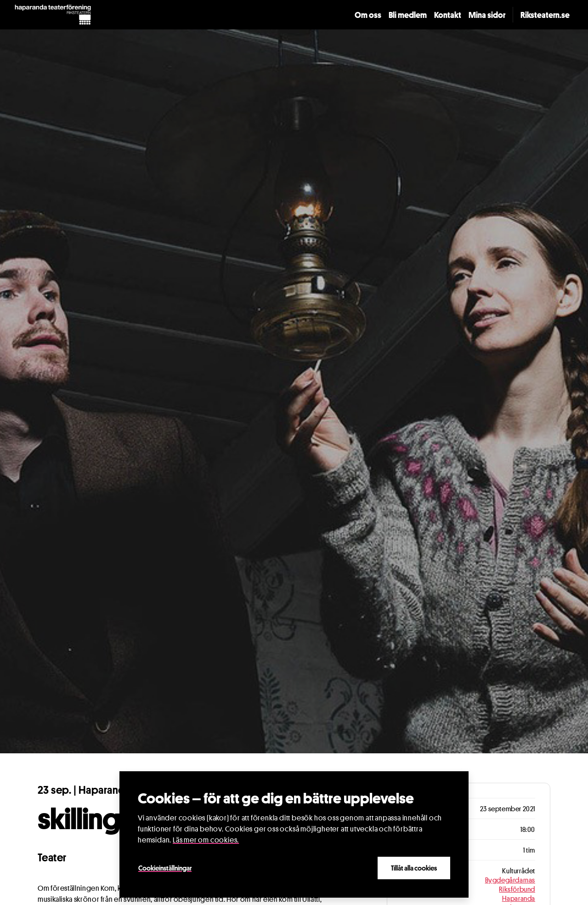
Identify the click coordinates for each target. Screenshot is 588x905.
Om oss (368, 15)
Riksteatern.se (545, 15)
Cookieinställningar (165, 868)
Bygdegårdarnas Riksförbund (510, 884)
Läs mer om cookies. (206, 840)
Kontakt (448, 15)
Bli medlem (408, 15)
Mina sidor (487, 15)
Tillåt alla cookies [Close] (414, 868)
